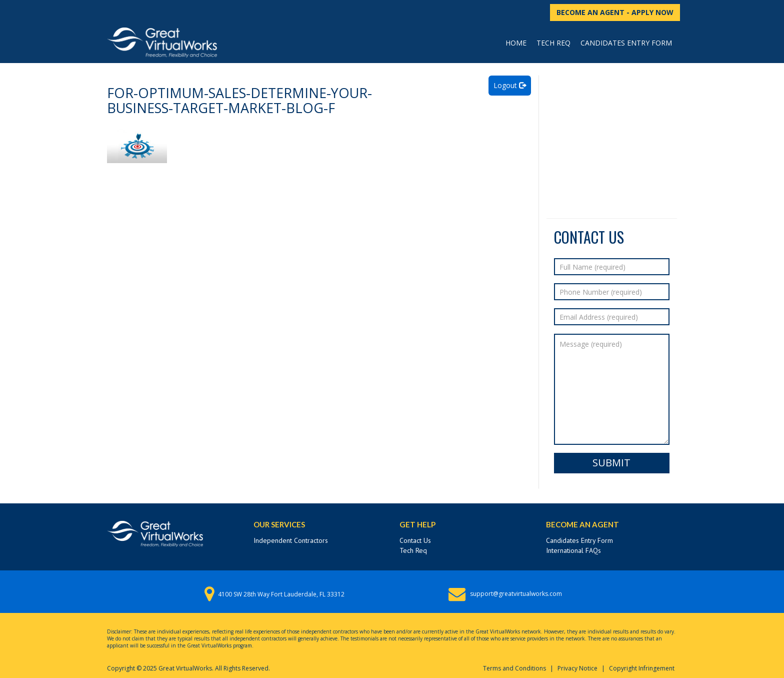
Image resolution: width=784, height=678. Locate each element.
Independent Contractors (291, 540)
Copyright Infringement (642, 668)
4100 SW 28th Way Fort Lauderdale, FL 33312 (281, 594)
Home (516, 43)
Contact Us (415, 540)
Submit (611, 463)
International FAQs (573, 550)
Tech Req (553, 43)
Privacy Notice (577, 668)
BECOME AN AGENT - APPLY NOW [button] (615, 12)
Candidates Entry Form (626, 43)
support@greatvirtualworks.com (516, 594)
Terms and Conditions (514, 668)
